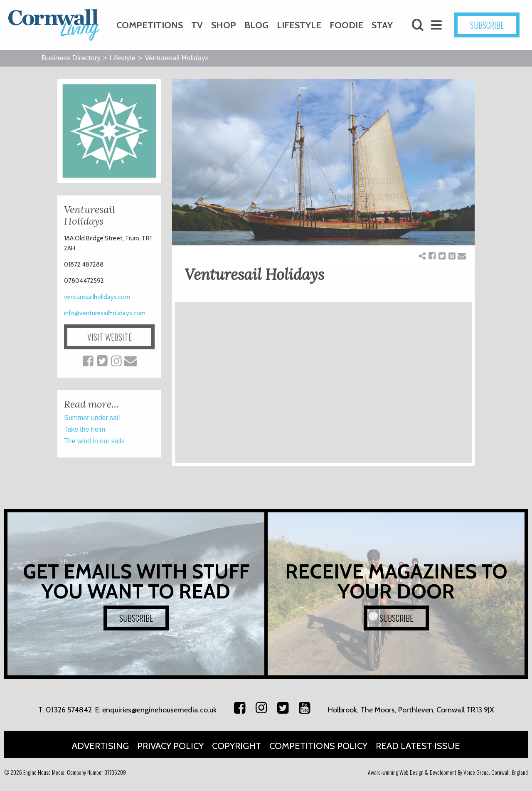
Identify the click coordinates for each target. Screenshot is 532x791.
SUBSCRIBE (487, 25)
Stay (382, 25)
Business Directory (71, 58)
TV (197, 25)
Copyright (236, 746)
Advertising (100, 746)
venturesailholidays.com (97, 297)
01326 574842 (69, 710)
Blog (256, 25)
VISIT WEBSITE (110, 337)
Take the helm (85, 429)
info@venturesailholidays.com (105, 313)
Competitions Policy (318, 746)
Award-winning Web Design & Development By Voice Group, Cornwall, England (448, 772)
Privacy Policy (170, 746)
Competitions (150, 25)
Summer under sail (92, 418)
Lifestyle (299, 25)
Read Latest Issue (418, 746)
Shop (224, 25)
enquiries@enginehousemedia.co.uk (159, 710)
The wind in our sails (94, 441)
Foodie (346, 25)
